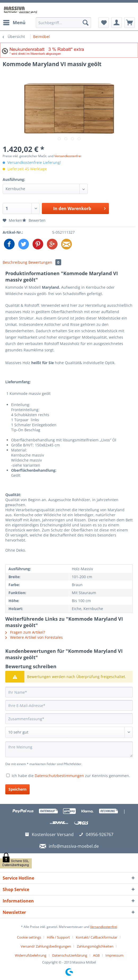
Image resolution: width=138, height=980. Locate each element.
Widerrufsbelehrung (31, 955)
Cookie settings (29, 937)
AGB (96, 955)
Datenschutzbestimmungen (59, 776)
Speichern (17, 789)
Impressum (114, 955)
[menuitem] (14, 23)
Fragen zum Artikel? (25, 632)
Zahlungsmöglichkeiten (95, 946)
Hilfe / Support (58, 937)
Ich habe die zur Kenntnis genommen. (71, 776)
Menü (14, 22)
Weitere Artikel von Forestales (34, 637)
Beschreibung (15, 262)
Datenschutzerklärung (70, 955)
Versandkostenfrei (68, 156)
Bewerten (34, 220)
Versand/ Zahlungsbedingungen (46, 946)
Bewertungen (45, 262)
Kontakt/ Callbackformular (97, 937)
